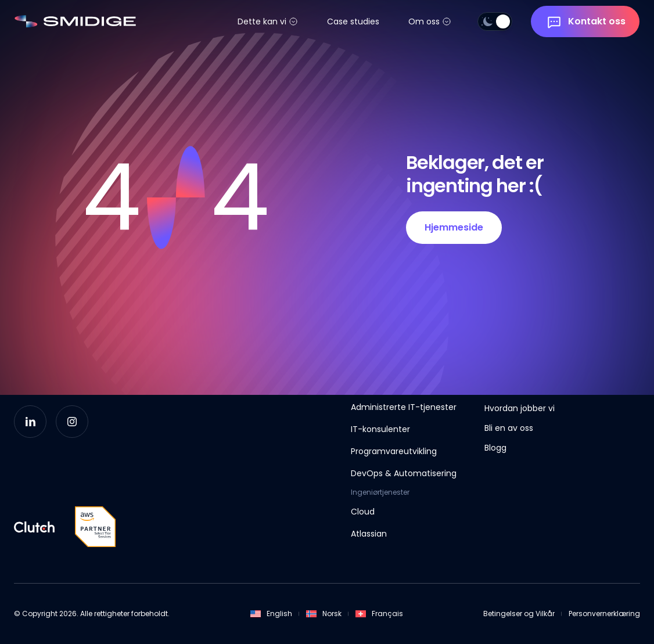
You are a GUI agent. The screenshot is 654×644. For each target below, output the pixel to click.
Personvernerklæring (604, 614)
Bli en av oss (509, 428)
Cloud (363, 512)
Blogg (495, 448)
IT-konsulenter (380, 429)
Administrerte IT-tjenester (404, 407)
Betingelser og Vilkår (519, 614)
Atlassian (369, 534)
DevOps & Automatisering (404, 473)
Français (379, 614)
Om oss (424, 21)
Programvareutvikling (394, 451)
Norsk (324, 614)
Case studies (353, 21)
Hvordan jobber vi (520, 408)
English (271, 614)
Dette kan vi (262, 21)
